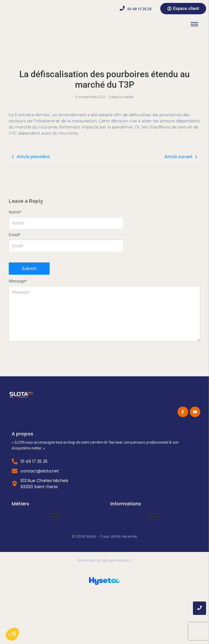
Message (18, 281)
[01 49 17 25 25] (122, 9)
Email (15, 235)
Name (15, 212)
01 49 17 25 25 (140, 9)
